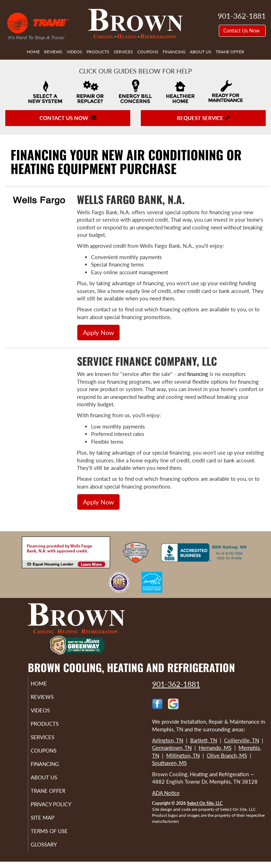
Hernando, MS (215, 748)
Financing (174, 52)
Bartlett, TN (204, 740)
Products (98, 52)
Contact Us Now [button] (242, 31)
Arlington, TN (168, 740)
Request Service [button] (203, 118)
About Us (201, 52)
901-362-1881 (176, 684)
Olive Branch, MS (227, 755)
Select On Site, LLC (205, 803)
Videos (74, 52)
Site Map (51, 824)
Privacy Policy (49, 807)
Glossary (52, 851)
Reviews (53, 52)
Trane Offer (230, 52)
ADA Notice (166, 793)
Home (33, 52)
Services (123, 52)
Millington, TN (183, 755)
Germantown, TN (172, 748)
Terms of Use (57, 837)
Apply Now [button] (98, 333)
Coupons (148, 52)
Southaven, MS (169, 763)
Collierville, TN (242, 740)
